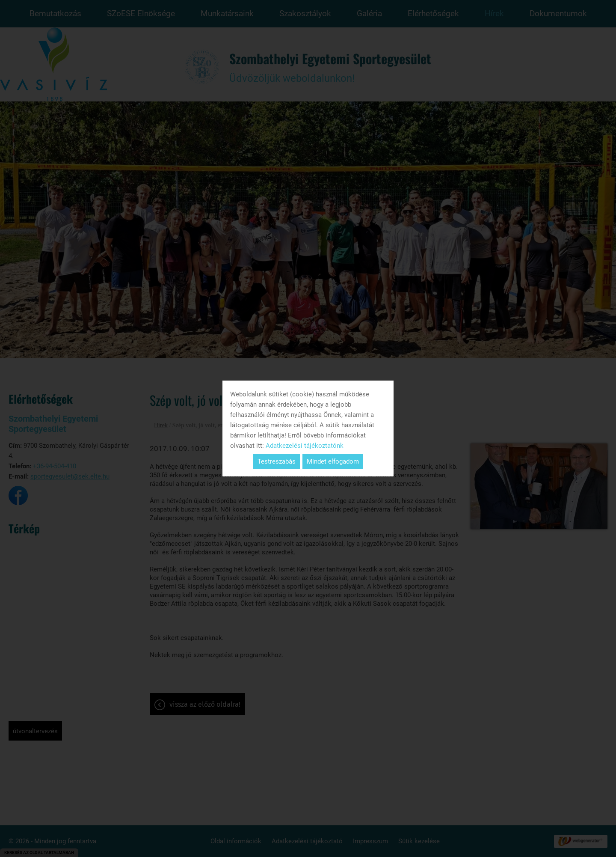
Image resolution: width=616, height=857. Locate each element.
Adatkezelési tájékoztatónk (305, 446)
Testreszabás (277, 461)
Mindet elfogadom (333, 461)
